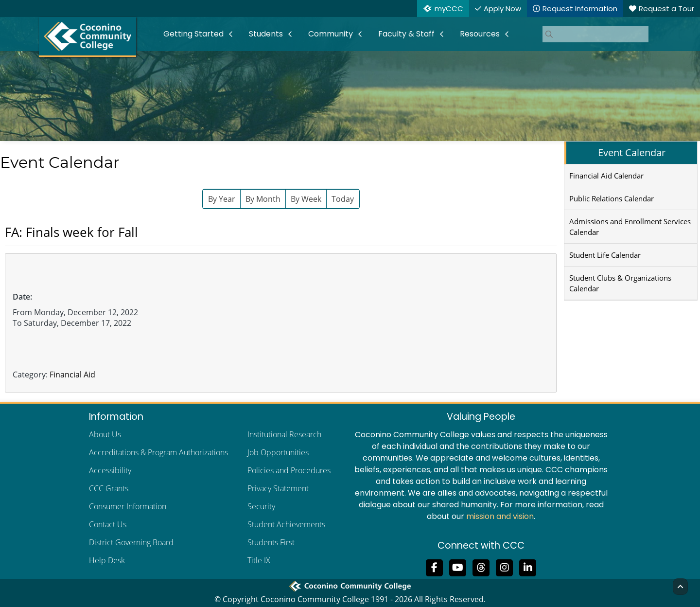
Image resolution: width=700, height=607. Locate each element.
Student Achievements (286, 524)
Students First (271, 542)
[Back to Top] (680, 587)
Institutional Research (284, 434)
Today (343, 199)
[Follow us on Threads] (481, 567)
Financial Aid (72, 375)
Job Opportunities (278, 452)
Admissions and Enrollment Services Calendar (630, 227)
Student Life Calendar (605, 255)
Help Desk (107, 560)
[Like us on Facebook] (435, 567)
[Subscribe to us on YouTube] (458, 567)
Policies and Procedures (289, 470)
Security (261, 506)
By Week (306, 199)
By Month (263, 199)
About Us (105, 434)
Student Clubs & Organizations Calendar (620, 283)
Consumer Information (128, 506)
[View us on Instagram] (505, 567)
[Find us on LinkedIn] (528, 567)
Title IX (259, 560)
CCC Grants (109, 488)
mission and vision (500, 516)
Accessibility (110, 470)
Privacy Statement (278, 488)
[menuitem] (198, 34)
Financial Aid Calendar (606, 176)
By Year (222, 199)
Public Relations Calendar (612, 198)
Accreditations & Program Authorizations (158, 452)
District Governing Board (131, 542)
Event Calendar (632, 152)
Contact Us (108, 524)
